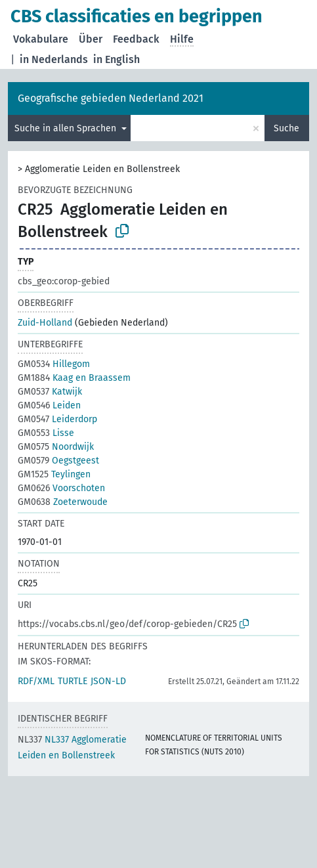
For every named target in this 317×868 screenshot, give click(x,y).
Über (91, 39)
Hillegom (54, 364)
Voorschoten (61, 488)
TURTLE (73, 681)
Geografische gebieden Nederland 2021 (111, 98)
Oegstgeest (58, 461)
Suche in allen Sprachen (67, 128)
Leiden (49, 405)
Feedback (136, 39)
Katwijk (50, 392)
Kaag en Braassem (74, 378)
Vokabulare (41, 39)
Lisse (46, 433)
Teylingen (54, 474)
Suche (286, 128)
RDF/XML (36, 681)
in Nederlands (54, 59)
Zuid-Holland (45, 323)
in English (116, 59)
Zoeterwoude (63, 502)
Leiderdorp (57, 419)
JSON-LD (108, 681)
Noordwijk (56, 447)
